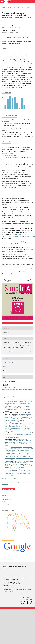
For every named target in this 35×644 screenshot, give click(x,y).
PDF (5, 323)
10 (13, 478)
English (4, 502)
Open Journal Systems (8, 559)
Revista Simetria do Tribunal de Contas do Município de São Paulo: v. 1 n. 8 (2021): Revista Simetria (18, 430)
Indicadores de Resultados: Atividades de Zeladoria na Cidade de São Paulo (19, 441)
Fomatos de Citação (9, 352)
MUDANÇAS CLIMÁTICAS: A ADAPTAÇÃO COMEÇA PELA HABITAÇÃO (19, 415)
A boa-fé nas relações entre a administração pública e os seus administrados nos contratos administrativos (19, 463)
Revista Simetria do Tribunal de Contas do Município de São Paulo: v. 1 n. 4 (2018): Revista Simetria (19, 474)
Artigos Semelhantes (8, 397)
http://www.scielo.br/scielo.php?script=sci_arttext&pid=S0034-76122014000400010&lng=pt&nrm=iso (12, 155)
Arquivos (9, 7)
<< (2, 478)
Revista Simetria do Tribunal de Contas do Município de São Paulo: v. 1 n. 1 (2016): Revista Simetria (18, 444)
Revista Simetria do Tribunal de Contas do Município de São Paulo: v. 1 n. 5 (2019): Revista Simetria (18, 403)
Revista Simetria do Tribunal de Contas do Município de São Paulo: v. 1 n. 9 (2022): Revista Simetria (19, 436)
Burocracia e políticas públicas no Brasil (21, 447)
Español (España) (7, 504)
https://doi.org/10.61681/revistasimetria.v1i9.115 (17, 37)
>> (16, 478)
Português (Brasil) (7, 499)
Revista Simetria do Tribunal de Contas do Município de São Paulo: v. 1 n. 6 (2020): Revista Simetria (19, 449)
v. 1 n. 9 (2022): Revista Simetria (21, 7)
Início (3, 7)
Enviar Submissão (9, 489)
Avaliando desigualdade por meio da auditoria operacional (19, 434)
